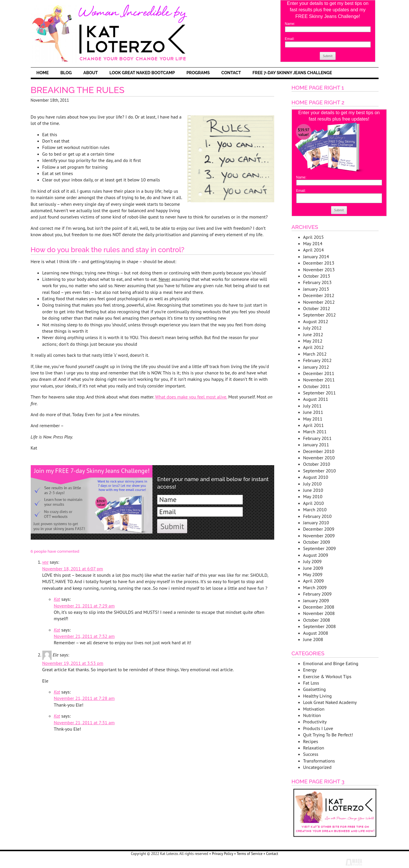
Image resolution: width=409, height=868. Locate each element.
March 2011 (315, 432)
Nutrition (312, 715)
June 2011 (313, 412)
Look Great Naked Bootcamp (142, 73)
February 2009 (318, 594)
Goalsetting (315, 689)
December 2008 (319, 607)
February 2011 (318, 438)
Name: (290, 24)
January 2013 (316, 289)
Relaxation (314, 748)
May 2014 (313, 243)
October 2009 (317, 542)
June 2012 (313, 334)
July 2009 (312, 561)
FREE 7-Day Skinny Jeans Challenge (292, 73)
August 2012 (316, 321)
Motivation (314, 709)
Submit (328, 56)
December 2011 (319, 373)
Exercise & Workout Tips (327, 676)
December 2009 (319, 529)
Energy (310, 670)
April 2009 (314, 581)
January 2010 (316, 523)
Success (311, 754)
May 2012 (313, 341)
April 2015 (314, 237)
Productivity (315, 722)
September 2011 (320, 393)
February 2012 (318, 360)
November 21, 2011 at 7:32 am (84, 636)
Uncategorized (317, 767)
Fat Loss (311, 683)
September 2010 (320, 471)
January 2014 (316, 256)
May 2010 (313, 496)
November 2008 (319, 613)
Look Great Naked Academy (330, 702)
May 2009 (313, 574)
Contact (231, 73)
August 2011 (316, 399)
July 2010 (312, 484)
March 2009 (315, 587)
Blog (66, 73)
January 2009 (316, 600)
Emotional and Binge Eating (331, 663)
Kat (57, 599)
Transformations (319, 761)
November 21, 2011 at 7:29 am (84, 606)
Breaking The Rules (78, 90)
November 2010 (319, 458)
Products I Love (318, 728)
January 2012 (316, 367)
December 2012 (319, 295)
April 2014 (314, 250)
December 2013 (319, 263)
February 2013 (318, 282)
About (90, 73)
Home (43, 73)
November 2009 (319, 536)
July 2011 (312, 406)
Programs (198, 73)
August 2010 (316, 477)
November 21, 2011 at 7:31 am (84, 723)
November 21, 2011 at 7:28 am (84, 698)
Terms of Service (250, 854)
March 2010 (315, 509)
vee (46, 562)
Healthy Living (318, 696)
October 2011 (317, 386)
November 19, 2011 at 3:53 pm (73, 663)
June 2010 (313, 490)
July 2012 (312, 328)
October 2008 (317, 620)
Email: (290, 39)
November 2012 (319, 302)
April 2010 (314, 503)
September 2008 (320, 626)
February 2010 (318, 516)
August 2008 (316, 633)
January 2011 (316, 445)
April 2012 (314, 347)
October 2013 (317, 276)
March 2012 (315, 354)
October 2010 (317, 464)
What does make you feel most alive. (191, 397)
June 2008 (313, 639)
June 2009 (313, 568)
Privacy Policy (222, 854)
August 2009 (316, 555)
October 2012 (317, 308)
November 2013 (319, 270)
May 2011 (313, 419)
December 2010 (319, 451)
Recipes (311, 741)
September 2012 (320, 315)
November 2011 (319, 380)
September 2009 (320, 548)
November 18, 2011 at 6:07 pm (73, 569)
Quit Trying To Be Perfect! (328, 735)
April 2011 (314, 425)
